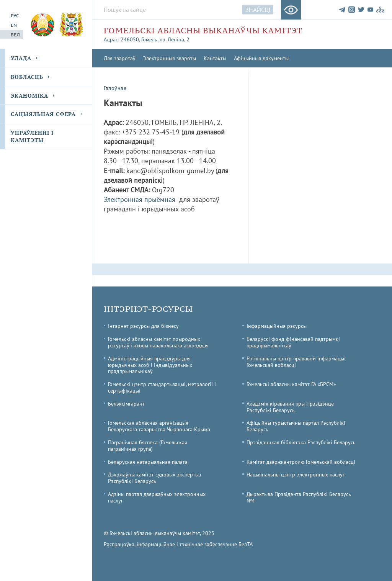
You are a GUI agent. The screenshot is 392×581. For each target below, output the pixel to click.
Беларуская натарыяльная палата (148, 462)
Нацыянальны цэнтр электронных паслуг (296, 475)
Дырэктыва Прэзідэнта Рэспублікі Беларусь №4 (299, 497)
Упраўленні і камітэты (32, 137)
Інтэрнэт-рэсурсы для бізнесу (143, 326)
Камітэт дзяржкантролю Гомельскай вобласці (301, 462)
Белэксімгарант (126, 404)
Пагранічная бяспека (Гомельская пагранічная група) (148, 446)
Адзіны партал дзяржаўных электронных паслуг (157, 497)
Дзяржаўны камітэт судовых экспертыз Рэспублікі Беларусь (154, 478)
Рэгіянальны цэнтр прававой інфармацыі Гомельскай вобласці (296, 362)
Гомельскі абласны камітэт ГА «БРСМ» (291, 384)
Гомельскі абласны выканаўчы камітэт (203, 30)
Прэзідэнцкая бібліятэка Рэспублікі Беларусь (301, 442)
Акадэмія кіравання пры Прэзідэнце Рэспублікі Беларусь (290, 407)
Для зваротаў (120, 58)
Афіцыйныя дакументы (261, 58)
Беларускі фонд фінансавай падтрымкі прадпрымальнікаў (293, 342)
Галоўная (115, 88)
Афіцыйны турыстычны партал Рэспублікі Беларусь (296, 426)
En (14, 25)
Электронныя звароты (170, 58)
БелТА (246, 544)
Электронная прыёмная (140, 199)
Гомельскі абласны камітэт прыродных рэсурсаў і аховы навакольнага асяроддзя (158, 342)
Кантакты (215, 58)
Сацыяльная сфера (43, 114)
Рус (15, 16)
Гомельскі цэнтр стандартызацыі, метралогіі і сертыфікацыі (162, 387)
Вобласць (27, 77)
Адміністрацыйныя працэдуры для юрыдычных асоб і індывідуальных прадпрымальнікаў (150, 365)
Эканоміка (29, 96)
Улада (21, 58)
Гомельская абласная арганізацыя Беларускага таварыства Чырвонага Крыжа (159, 426)
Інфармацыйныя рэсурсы (277, 326)
